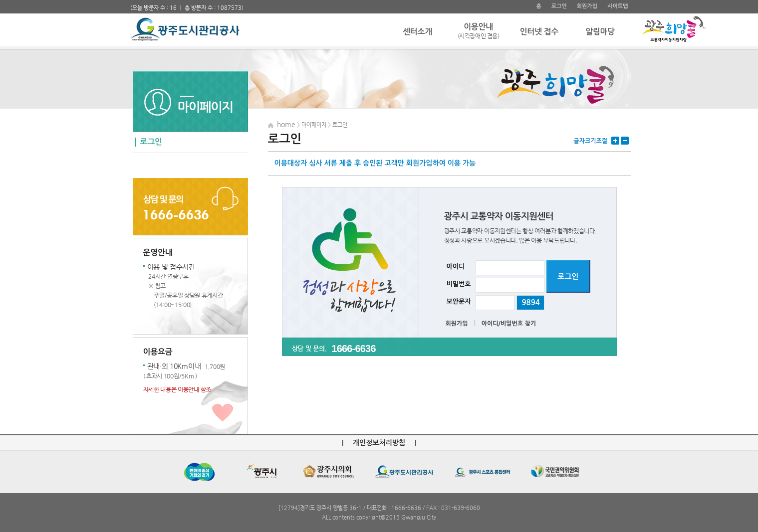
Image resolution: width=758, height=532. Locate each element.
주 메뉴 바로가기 (130, 0)
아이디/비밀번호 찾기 (509, 324)
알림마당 (600, 32)
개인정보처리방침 (379, 443)
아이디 (456, 266)
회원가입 (587, 6)
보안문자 (459, 301)
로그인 (559, 6)
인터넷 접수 (539, 32)
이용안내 (479, 32)
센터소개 (417, 32)
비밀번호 (459, 284)
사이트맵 (618, 6)
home (286, 124)
